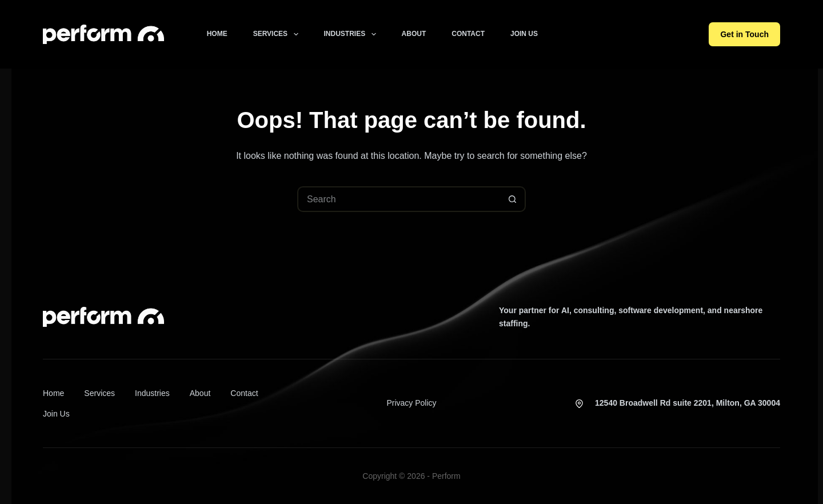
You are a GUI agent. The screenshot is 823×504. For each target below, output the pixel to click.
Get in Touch (744, 34)
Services (278, 34)
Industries (352, 34)
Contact (468, 34)
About (414, 34)
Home (217, 34)
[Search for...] (399, 199)
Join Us (524, 34)
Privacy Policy (411, 403)
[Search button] (513, 199)
